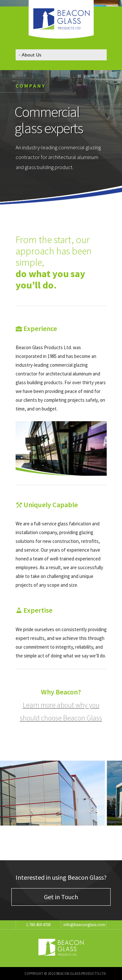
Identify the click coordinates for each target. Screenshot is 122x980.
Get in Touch (61, 897)
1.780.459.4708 (38, 925)
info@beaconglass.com (84, 925)
